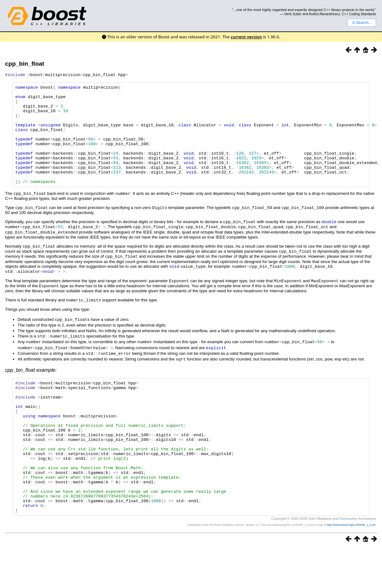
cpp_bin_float (25, 64)
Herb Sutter (293, 14)
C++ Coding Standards (359, 14)
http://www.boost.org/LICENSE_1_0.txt (351, 565)
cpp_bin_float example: (31, 384)
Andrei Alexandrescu (324, 14)
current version (246, 37)
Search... (362, 23)
